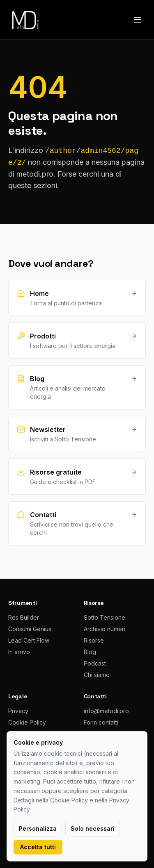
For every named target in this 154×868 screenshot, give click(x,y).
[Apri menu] (138, 20)
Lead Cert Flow (29, 640)
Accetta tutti (38, 847)
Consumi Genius (30, 629)
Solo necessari (93, 828)
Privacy (18, 711)
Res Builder (24, 617)
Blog (90, 652)
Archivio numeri (105, 629)
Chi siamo (97, 675)
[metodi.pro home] (25, 20)
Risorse (94, 640)
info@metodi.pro (106, 711)
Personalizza (38, 828)
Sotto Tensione (105, 617)
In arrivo (19, 652)
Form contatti (101, 722)
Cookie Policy (27, 722)
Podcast (95, 663)
